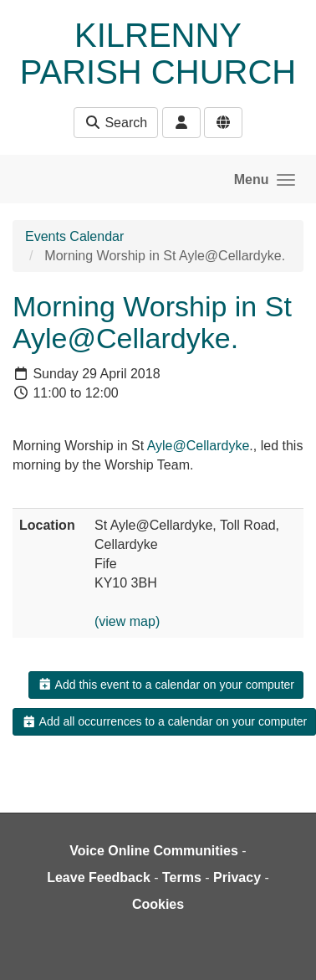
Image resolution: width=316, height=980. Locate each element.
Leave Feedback (99, 877)
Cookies (158, 904)
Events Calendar (74, 236)
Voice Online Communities (154, 851)
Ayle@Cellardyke (199, 446)
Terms (182, 877)
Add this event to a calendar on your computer (166, 685)
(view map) (127, 621)
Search (116, 123)
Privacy (237, 877)
